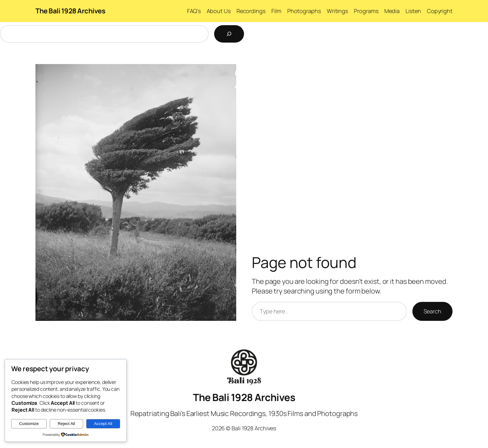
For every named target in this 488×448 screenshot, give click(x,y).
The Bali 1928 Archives (70, 11)
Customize (29, 424)
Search (432, 311)
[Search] (229, 34)
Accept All (103, 424)
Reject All (66, 424)
